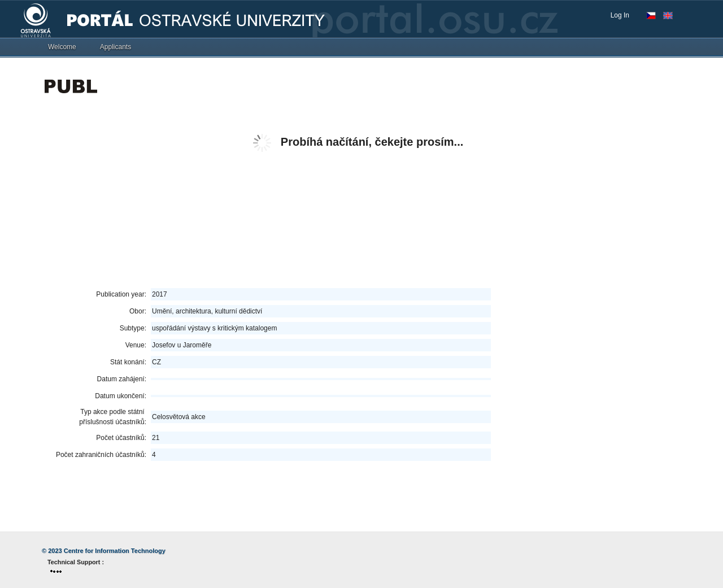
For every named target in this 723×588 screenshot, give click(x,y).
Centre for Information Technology (115, 551)
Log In (620, 15)
